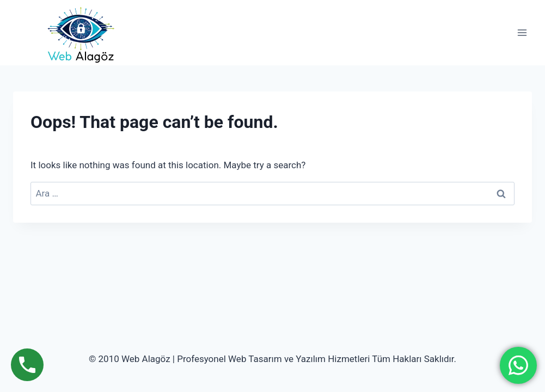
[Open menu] (522, 32)
